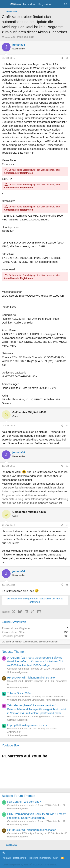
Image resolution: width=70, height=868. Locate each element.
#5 (67, 585)
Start (56, 858)
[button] (4, 853)
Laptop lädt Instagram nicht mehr (27, 725)
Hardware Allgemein (18, 688)
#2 (67, 426)
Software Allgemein (17, 672)
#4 (67, 525)
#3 (67, 466)
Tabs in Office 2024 (19, 693)
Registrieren (27, 173)
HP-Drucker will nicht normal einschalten (32, 678)
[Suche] (66, 4)
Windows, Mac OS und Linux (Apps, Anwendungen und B (37, 700)
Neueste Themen (14, 652)
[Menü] (5, 4)
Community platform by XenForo (30, 865)
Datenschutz (20, 858)
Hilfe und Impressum (40, 858)
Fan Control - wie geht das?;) (25, 802)
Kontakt (7, 858)
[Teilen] (62, 58)
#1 (67, 58)
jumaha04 (10, 37)
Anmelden (9, 173)
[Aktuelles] (58, 4)
